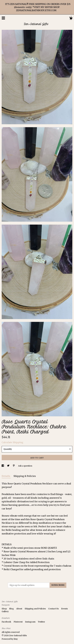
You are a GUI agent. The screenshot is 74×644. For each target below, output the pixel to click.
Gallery (5, 611)
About (19, 609)
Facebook (7, 622)
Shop (4, 609)
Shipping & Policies (25, 476)
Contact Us (54, 609)
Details (6, 476)
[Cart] (71, 19)
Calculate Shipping (12, 442)
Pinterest (18, 622)
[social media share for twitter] (9, 466)
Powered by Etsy (10, 639)
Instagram (30, 622)
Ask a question (25, 466)
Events (64, 609)
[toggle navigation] (3, 18)
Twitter (41, 622)
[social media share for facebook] (3, 466)
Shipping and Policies (35, 609)
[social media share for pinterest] (14, 466)
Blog (12, 609)
